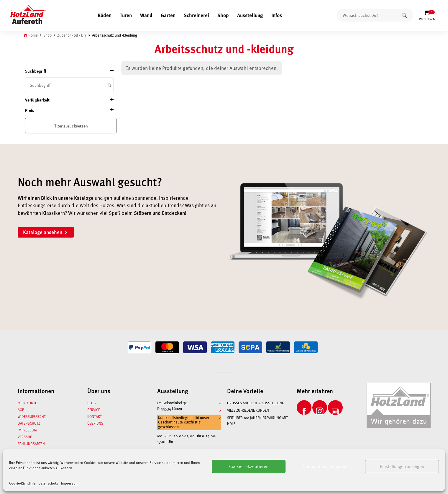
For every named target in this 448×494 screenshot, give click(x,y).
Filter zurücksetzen (71, 126)
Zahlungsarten (31, 444)
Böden (105, 15)
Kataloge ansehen (46, 232)
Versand (25, 437)
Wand (146, 15)
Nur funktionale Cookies (325, 466)
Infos (277, 15)
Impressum (70, 483)
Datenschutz (48, 483)
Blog (92, 403)
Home (33, 35)
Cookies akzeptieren (249, 466)
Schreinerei (196, 15)
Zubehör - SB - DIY (72, 35)
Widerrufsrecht (32, 416)
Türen (126, 15)
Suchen (404, 15)
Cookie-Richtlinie (22, 483)
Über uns (95, 423)
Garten (168, 15)
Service (94, 410)
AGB (21, 410)
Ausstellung (250, 15)
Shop (223, 15)
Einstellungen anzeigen (402, 466)
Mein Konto (28, 403)
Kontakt (95, 416)
